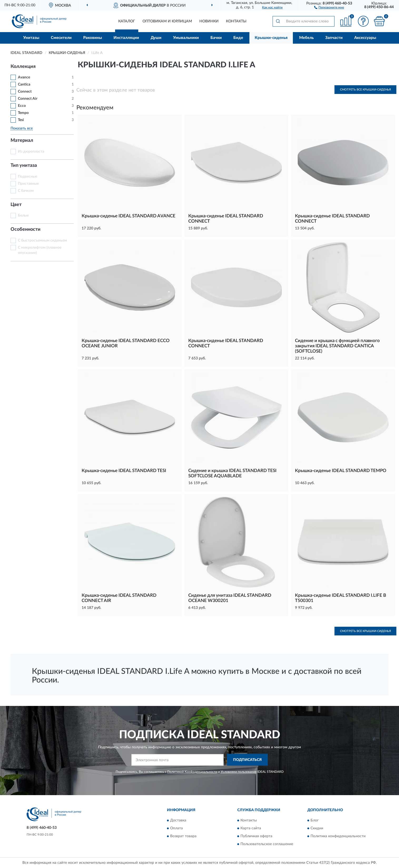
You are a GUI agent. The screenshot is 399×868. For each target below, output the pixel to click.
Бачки (216, 38)
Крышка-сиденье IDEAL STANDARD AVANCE (129, 216)
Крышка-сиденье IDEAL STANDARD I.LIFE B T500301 (341, 598)
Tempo (23, 113)
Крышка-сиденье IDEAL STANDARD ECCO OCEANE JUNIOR (126, 343)
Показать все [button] (22, 128)
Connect (25, 92)
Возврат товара (183, 836)
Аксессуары (365, 38)
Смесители (61, 38)
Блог (315, 820)
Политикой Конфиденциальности (192, 772)
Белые (23, 215)
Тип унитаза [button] (24, 165)
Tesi (21, 120)
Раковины (93, 38)
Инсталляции (126, 38)
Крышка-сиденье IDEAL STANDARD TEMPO (341, 471)
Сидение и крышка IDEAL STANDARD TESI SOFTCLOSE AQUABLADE (232, 473)
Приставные (28, 184)
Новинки (209, 21)
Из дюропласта (31, 152)
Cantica (24, 84)
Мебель (306, 38)
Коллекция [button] (23, 67)
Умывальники (186, 38)
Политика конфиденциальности (338, 836)
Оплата (176, 828)
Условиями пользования (239, 772)
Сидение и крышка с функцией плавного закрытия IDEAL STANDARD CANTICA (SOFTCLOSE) (337, 346)
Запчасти (334, 38)
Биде (238, 38)
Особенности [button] (26, 229)
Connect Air (28, 99)
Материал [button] (22, 141)
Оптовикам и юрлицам (167, 21)
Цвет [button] (16, 205)
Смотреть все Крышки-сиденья (365, 90)
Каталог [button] (127, 21)
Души (156, 38)
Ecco (22, 106)
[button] (329, 7)
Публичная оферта (256, 836)
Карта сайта (251, 828)
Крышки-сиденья (271, 38)
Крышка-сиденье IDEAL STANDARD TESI (124, 471)
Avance (24, 77)
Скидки (317, 828)
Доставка (178, 820)
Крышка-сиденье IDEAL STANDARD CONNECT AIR (119, 598)
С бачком (26, 191)
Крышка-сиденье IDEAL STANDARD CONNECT (226, 219)
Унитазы (31, 38)
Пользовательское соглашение (267, 844)
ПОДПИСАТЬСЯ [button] (247, 760)
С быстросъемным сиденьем (42, 240)
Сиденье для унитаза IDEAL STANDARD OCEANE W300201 (230, 598)
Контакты (236, 21)
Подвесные (28, 177)
